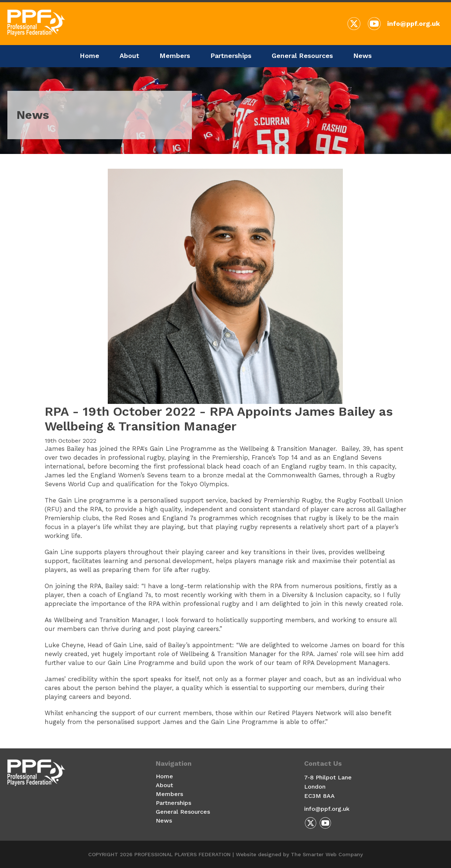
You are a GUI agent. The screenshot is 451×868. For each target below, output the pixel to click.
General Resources (302, 56)
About (129, 56)
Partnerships (231, 56)
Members (175, 56)
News (362, 56)
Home (89, 56)
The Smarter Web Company (327, 854)
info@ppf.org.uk (414, 23)
